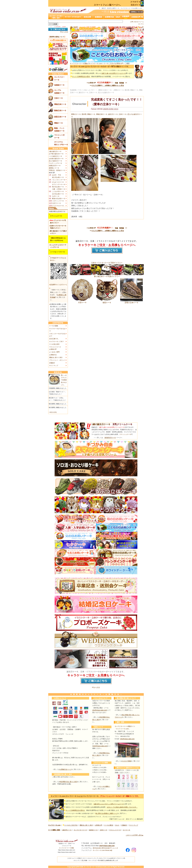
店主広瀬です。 (54, 339)
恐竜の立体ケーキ (131, 302)
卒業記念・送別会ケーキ (57, 170)
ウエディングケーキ (55, 163)
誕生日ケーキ (113, 114)
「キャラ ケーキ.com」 (122, 729)
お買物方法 (53, 355)
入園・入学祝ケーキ (59, 189)
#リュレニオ (114, 848)
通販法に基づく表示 (56, 357)
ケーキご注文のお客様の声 (113, 63)
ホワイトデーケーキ (59, 184)
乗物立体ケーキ (102, 114)
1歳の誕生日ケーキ (55, 151)
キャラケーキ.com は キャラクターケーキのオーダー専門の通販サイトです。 (100, 66)
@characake (97, 848)
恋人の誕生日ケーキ (55, 161)
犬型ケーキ (82, 301)
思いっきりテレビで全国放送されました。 (64, 380)
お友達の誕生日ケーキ (56, 159)
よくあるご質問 (54, 352)
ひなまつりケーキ (58, 182)
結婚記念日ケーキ (55, 166)
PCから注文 (64, 32)
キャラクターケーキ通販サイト (125, 726)
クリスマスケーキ (58, 206)
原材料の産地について (57, 37)
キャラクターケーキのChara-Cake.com (97, 867)
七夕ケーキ (56, 196)
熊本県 (84, 114)
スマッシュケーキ (125, 434)
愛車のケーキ (76, 114)
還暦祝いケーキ (54, 168)
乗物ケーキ (91, 114)
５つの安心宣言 (54, 344)
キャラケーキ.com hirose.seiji (102, 850)
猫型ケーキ (107, 302)
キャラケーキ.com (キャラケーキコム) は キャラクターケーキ (75, 796)
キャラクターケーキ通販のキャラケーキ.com (86, 63)
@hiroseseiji (106, 848)
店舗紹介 (52, 363)
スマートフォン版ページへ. (107, 5)
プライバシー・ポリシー (57, 360)
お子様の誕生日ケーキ (56, 154)
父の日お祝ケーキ (58, 194)
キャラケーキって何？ (57, 342)
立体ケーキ (123, 114)
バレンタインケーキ (59, 180)
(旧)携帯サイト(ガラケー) (58, 285)
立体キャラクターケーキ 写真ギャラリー (107, 263)
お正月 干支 (56, 175)
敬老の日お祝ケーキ (59, 199)
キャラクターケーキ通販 (67, 848)
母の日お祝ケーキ (58, 187)
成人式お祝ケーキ (58, 177)
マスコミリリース (55, 347)
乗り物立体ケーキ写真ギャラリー (107, 275)
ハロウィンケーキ (58, 201)
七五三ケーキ (56, 203)
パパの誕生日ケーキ (55, 156)
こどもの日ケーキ (58, 191)
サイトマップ (54, 366)
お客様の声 (53, 349)
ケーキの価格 (54, 326)
